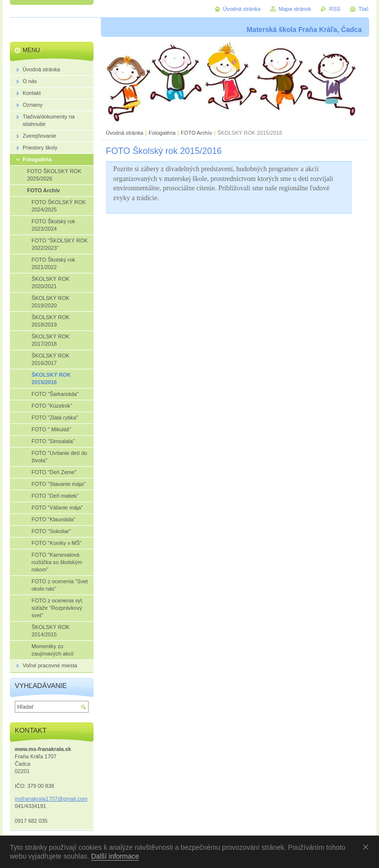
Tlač (363, 9)
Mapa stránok (295, 9)
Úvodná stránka (125, 133)
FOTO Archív (197, 133)
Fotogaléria (162, 133)
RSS (335, 9)
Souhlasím (368, 847)
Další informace (115, 856)
